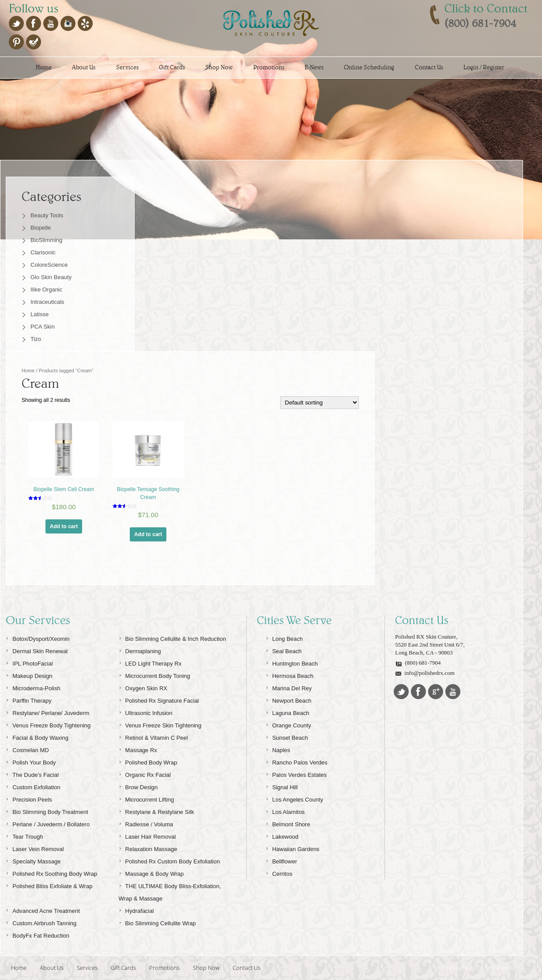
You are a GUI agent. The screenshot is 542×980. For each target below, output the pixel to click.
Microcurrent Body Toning (154, 675)
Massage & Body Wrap (151, 872)
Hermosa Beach (290, 675)
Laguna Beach (288, 712)
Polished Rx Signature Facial (159, 699)
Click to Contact (486, 8)
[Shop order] (320, 403)
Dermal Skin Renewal (37, 650)
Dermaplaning (140, 650)
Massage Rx (138, 749)
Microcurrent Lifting (147, 798)
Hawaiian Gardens (293, 848)
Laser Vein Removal (35, 848)
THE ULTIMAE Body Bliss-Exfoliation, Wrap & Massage (170, 891)
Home (44, 67)
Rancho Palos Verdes (297, 761)
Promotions (269, 67)
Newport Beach (289, 699)
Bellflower (281, 860)
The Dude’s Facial (32, 774)
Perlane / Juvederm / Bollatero (48, 823)
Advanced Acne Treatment (43, 910)
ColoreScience (49, 265)
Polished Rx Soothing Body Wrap (51, 872)
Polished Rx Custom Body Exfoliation (169, 860)
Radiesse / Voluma (146, 823)
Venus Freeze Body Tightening (48, 724)
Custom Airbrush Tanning (41, 922)
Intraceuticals (47, 302)
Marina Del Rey (289, 687)
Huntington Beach (292, 662)
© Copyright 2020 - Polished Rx (476, 968)
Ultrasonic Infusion (146, 712)
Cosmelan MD (27, 749)
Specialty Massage (33, 860)
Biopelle (41, 228)
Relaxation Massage (148, 848)
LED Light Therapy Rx (150, 662)
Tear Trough (24, 835)
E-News (314, 67)
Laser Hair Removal (147, 835)
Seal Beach (284, 650)
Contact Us (429, 67)
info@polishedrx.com (425, 673)
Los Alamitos (285, 811)
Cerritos (279, 872)
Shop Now (219, 67)
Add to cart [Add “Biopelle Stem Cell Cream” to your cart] (64, 526)
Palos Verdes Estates (296, 774)
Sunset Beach (287, 736)
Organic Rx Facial (145, 774)
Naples (278, 749)
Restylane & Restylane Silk (156, 811)
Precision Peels (29, 798)
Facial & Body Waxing (37, 736)
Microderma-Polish (33, 687)
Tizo (36, 339)
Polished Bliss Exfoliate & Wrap (49, 885)
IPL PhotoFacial (29, 662)
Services (127, 67)
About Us (84, 67)
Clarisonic (43, 252)
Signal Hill (282, 786)
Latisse (40, 314)
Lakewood (282, 835)
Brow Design (138, 786)
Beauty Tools (47, 215)
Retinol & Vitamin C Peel (153, 736)
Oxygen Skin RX (143, 687)
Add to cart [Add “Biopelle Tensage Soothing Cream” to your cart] (148, 534)
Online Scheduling (369, 67)
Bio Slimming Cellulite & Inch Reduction (172, 638)
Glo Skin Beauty (51, 277)
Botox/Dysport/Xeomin (38, 638)
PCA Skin (43, 327)
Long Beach (284, 638)
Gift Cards (172, 67)
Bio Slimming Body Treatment (47, 811)
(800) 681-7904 (418, 663)
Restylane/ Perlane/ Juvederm (47, 712)
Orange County (288, 724)
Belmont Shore (288, 823)
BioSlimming (46, 240)
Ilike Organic (46, 289)
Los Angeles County (295, 798)
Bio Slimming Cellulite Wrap (157, 922)
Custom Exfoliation (33, 786)
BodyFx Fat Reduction (38, 934)
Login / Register (484, 67)
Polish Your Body (31, 761)
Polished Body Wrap (148, 761)
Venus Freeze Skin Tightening (160, 724)
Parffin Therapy (28, 699)
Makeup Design (29, 675)
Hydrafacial (136, 910)
